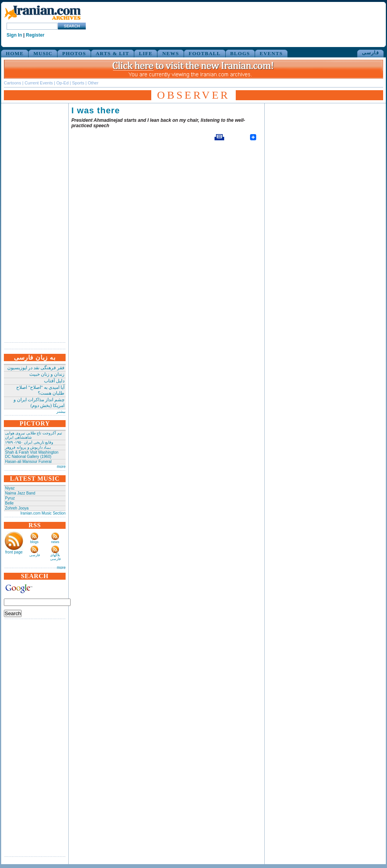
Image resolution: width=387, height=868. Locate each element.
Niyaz (10, 488)
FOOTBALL (205, 53)
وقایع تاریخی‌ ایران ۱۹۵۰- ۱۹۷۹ (29, 442)
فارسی (371, 53)
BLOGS (240, 53)
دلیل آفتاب (54, 381)
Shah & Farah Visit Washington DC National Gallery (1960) (32, 454)
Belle (9, 503)
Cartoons (13, 83)
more (61, 467)
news (55, 542)
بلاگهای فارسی (55, 557)
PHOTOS (74, 53)
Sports (78, 83)
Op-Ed (63, 83)
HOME (15, 53)
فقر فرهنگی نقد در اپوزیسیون (36, 368)
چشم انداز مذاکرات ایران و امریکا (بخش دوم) (39, 403)
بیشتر (61, 411)
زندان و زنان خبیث (47, 374)
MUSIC (43, 53)
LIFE (146, 53)
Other (93, 83)
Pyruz (10, 498)
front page (14, 552)
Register (35, 35)
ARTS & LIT (112, 53)
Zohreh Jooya (17, 508)
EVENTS (271, 53)
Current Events (39, 83)
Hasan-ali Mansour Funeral (28, 462)
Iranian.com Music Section (43, 513)
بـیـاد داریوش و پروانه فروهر (28, 447)
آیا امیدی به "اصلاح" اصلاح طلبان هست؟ (40, 390)
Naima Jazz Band (20, 493)
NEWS (171, 53)
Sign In (14, 35)
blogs (34, 542)
